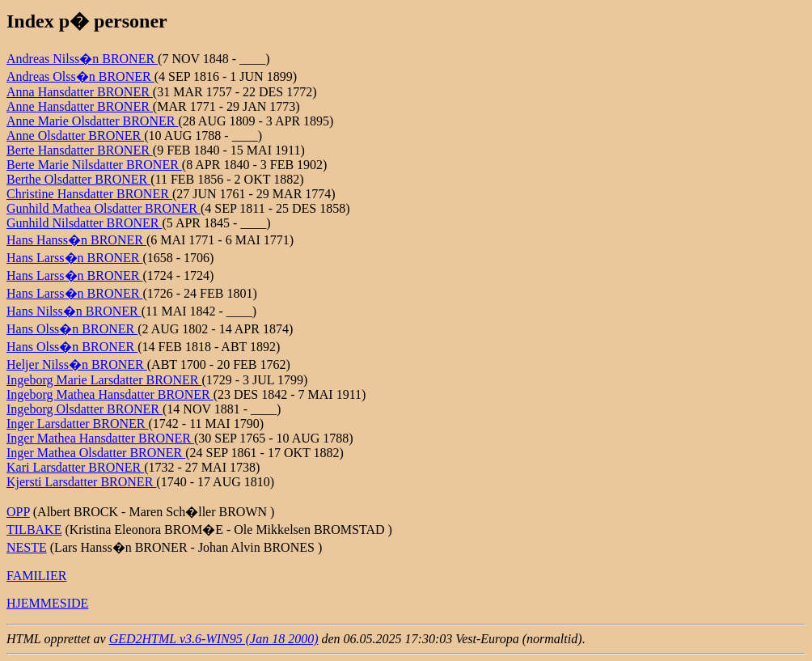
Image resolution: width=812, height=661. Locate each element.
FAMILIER (36, 576)
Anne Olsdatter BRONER (75, 136)
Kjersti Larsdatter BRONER (81, 482)
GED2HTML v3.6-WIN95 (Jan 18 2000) (214, 639)
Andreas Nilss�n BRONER (82, 59)
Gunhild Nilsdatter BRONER (84, 223)
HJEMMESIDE (47, 603)
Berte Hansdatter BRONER (80, 150)
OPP (18, 512)
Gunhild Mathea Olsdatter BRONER (104, 208)
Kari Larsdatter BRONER (75, 467)
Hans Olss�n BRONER (72, 329)
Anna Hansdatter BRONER (80, 92)
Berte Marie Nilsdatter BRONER (94, 165)
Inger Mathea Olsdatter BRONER (96, 453)
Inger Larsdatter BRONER (78, 424)
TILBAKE (34, 530)
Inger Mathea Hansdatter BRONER (100, 438)
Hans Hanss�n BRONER (76, 240)
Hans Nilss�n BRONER (74, 311)
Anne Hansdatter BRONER (80, 106)
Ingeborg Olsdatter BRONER (85, 409)
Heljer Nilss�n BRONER (77, 364)
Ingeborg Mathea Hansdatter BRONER (110, 394)
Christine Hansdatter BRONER (89, 194)
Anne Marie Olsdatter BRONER (92, 121)
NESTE (27, 547)
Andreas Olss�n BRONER (80, 76)
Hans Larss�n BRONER (74, 258)
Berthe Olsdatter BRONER (78, 179)
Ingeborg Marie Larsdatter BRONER (104, 380)
